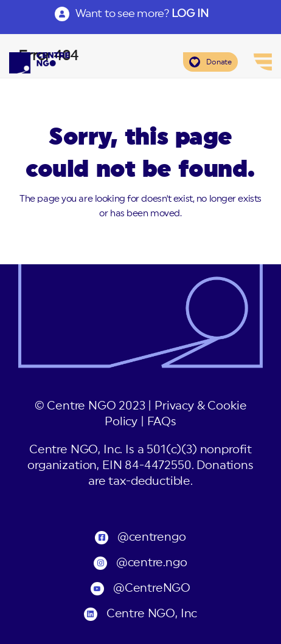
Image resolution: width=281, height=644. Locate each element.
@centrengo (151, 537)
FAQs (162, 422)
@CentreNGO (152, 588)
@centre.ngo (151, 563)
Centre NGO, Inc (152, 614)
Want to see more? (142, 13)
